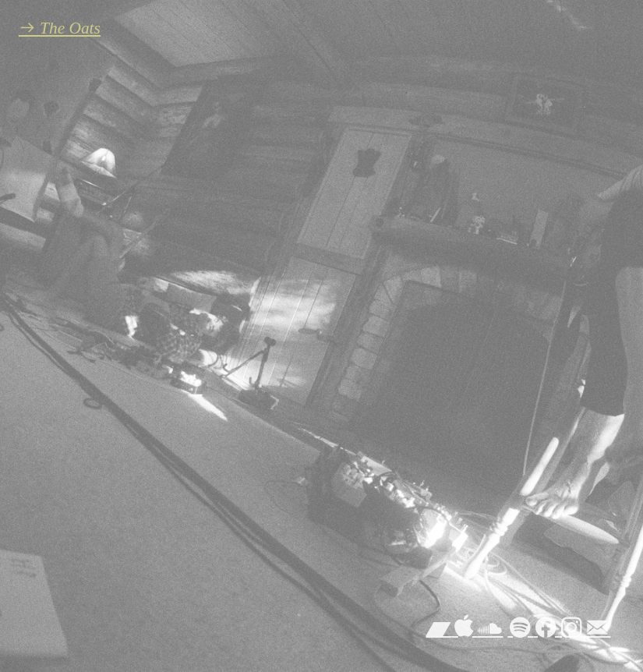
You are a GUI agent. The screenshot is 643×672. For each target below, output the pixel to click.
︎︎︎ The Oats (60, 28)
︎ (438, 628)
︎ (572, 628)
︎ (464, 628)
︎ (597, 628)
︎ (490, 628)
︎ (520, 628)
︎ (546, 628)
